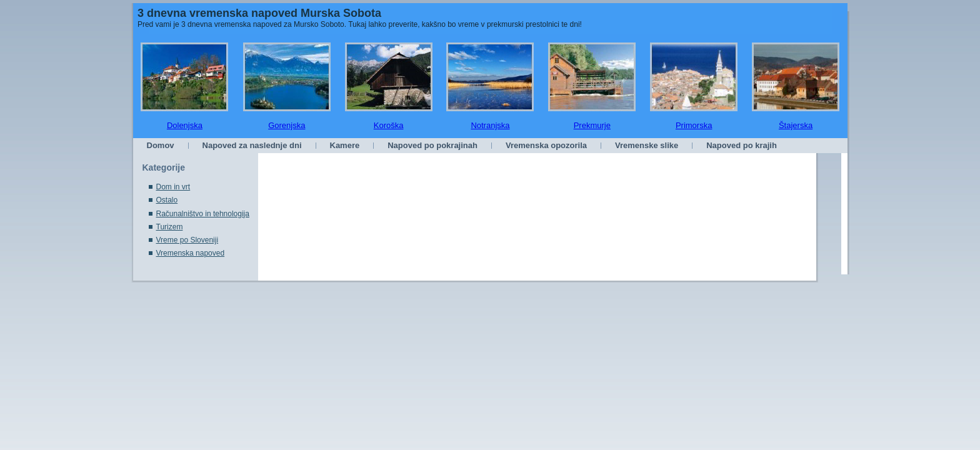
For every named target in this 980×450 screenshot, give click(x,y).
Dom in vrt (173, 187)
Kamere (345, 145)
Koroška (389, 125)
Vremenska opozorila (546, 145)
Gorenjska (287, 125)
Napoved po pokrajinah (432, 145)
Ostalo (167, 200)
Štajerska (796, 125)
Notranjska (490, 125)
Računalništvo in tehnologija (203, 214)
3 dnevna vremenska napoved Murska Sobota (259, 13)
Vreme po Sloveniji (187, 240)
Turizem (170, 227)
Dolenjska (185, 125)
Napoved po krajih (742, 145)
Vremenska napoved (191, 253)
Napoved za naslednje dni (252, 145)
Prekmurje (592, 125)
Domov (161, 145)
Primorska (694, 125)
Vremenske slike (647, 145)
